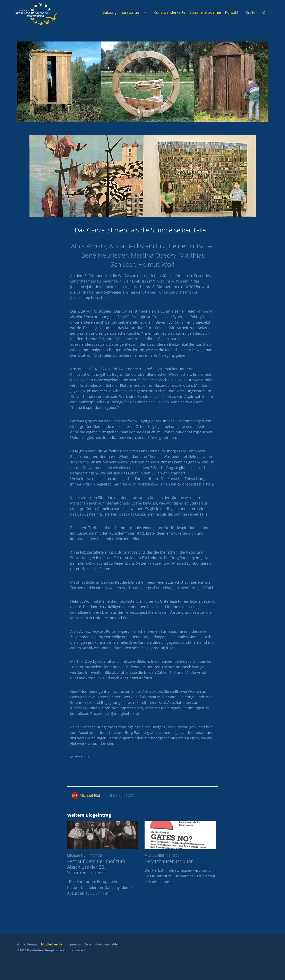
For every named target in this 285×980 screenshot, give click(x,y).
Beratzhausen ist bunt (169, 861)
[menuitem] (110, 12)
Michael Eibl (90, 795)
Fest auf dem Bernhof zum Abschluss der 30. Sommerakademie (96, 867)
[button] (36, 82)
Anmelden (112, 944)
